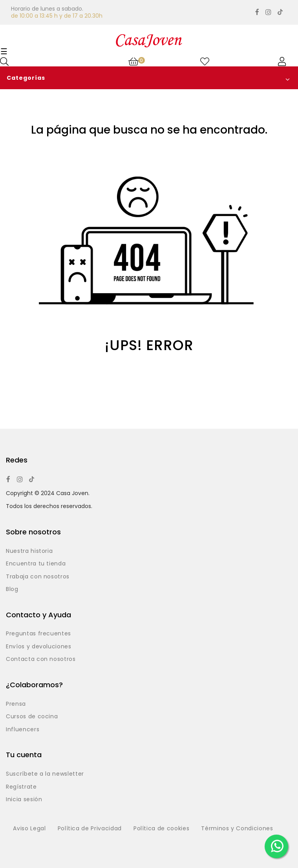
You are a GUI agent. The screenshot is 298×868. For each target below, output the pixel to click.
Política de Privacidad (90, 829)
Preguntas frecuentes (38, 634)
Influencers (23, 730)
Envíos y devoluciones (39, 647)
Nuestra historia (29, 551)
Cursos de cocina (32, 717)
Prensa (16, 704)
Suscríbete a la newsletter (45, 774)
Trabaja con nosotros (38, 577)
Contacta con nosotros (41, 659)
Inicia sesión (24, 800)
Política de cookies (161, 829)
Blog (12, 589)
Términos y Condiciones (237, 829)
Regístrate (21, 787)
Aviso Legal (29, 829)
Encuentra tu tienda (36, 564)
